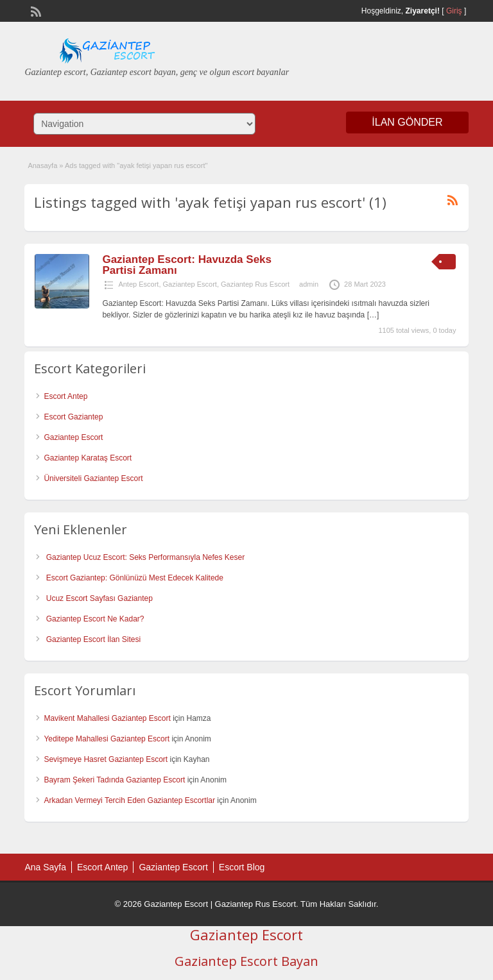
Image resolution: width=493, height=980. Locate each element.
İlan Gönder (407, 122)
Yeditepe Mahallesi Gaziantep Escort (107, 739)
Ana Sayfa (45, 867)
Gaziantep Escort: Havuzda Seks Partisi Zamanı (187, 265)
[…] (373, 315)
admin (309, 284)
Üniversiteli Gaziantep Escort (93, 478)
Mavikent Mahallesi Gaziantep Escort (107, 718)
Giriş (454, 11)
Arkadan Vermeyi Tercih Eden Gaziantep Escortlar (129, 800)
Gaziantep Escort (190, 284)
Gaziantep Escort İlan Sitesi (93, 639)
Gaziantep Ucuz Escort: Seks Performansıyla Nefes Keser (145, 557)
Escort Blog (242, 867)
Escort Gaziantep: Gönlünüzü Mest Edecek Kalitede (135, 578)
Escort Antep (65, 396)
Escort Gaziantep (73, 417)
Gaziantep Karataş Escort (88, 458)
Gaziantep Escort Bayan (246, 961)
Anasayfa (42, 165)
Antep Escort (138, 284)
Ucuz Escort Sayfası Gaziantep (99, 598)
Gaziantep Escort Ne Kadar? (95, 619)
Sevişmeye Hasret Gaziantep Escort (106, 759)
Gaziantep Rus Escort (255, 284)
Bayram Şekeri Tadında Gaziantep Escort (114, 780)
